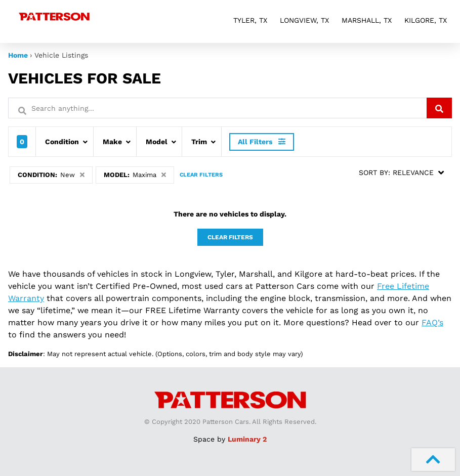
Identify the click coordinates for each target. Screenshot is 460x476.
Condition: (51, 175)
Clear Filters (201, 175)
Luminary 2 (247, 439)
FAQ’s (432, 322)
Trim (199, 142)
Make (112, 142)
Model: (135, 175)
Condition (62, 142)
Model (157, 142)
